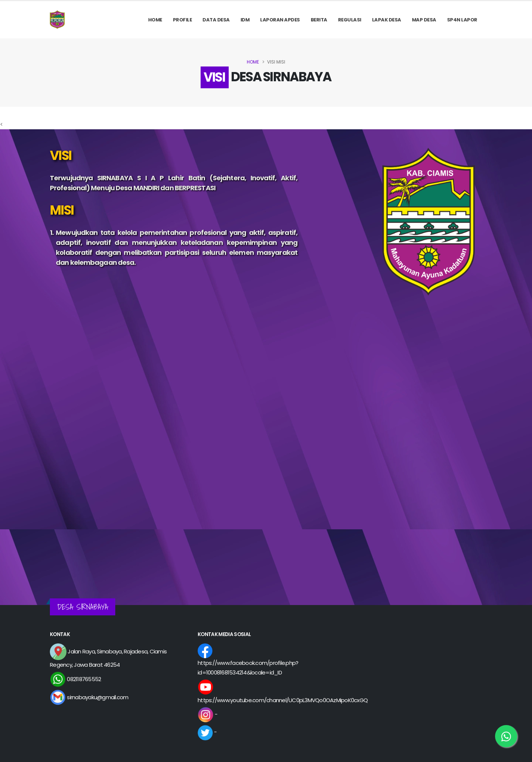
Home (155, 20)
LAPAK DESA (387, 20)
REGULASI (350, 20)
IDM (245, 20)
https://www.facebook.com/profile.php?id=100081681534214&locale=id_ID (248, 661)
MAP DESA (424, 20)
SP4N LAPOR (462, 20)
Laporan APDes (280, 20)
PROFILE (183, 20)
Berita (319, 20)
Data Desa (216, 20)
